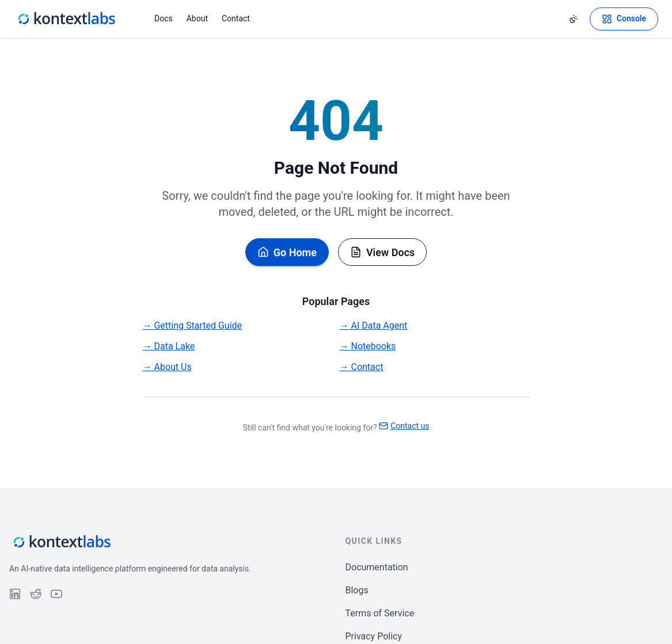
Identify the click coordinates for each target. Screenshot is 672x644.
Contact (236, 18)
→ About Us (167, 367)
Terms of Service (380, 613)
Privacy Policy (374, 636)
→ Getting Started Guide (193, 325)
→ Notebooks (368, 346)
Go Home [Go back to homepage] (287, 252)
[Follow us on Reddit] (36, 594)
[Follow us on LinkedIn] (15, 594)
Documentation (377, 567)
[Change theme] (574, 19)
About (197, 18)
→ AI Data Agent (374, 325)
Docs (164, 18)
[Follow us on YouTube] (56, 594)
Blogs (357, 590)
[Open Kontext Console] (624, 19)
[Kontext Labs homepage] (66, 19)
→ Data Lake (169, 346)
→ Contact (362, 367)
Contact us (404, 426)
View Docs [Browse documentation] (382, 252)
